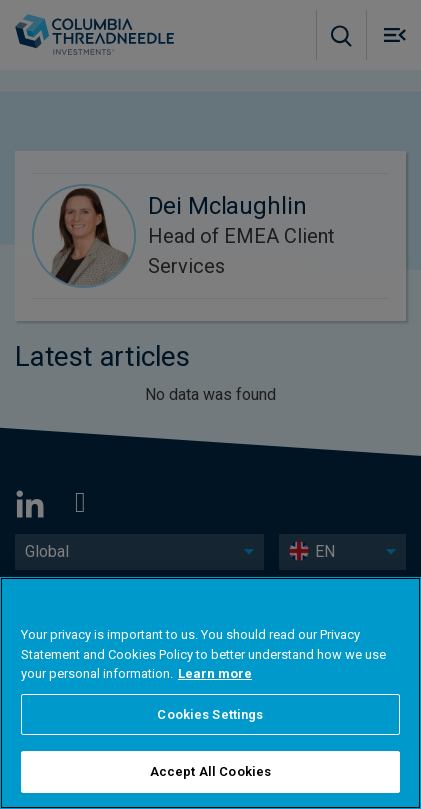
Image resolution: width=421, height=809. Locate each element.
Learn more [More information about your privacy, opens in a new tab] (215, 673)
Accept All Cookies (210, 771)
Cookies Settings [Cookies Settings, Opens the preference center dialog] (210, 714)
